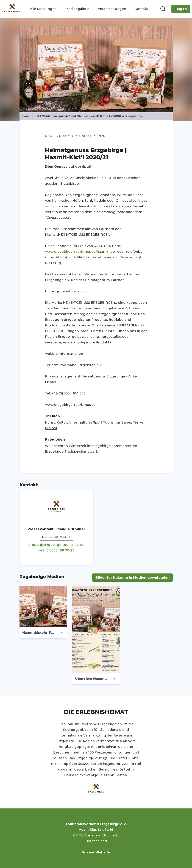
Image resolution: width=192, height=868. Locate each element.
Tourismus (112, 422)
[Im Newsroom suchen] (163, 9)
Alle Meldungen (43, 9)
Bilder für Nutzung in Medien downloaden (133, 578)
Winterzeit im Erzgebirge (90, 446)
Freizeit (51, 428)
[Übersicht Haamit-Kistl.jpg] (96, 629)
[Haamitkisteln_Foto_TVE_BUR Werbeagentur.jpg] (43, 606)
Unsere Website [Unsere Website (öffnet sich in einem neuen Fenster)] (96, 852)
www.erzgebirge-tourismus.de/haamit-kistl (81, 252)
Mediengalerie (77, 9)
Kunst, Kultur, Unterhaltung (69, 422)
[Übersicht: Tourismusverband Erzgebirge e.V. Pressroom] (12, 9)
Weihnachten (56, 446)
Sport (98, 422)
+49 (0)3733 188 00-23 (56, 550)
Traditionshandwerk (81, 452)
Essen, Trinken (134, 422)
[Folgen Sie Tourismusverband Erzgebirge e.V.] (181, 9)
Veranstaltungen (112, 9)
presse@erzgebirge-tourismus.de (56, 545)
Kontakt (141, 9)
